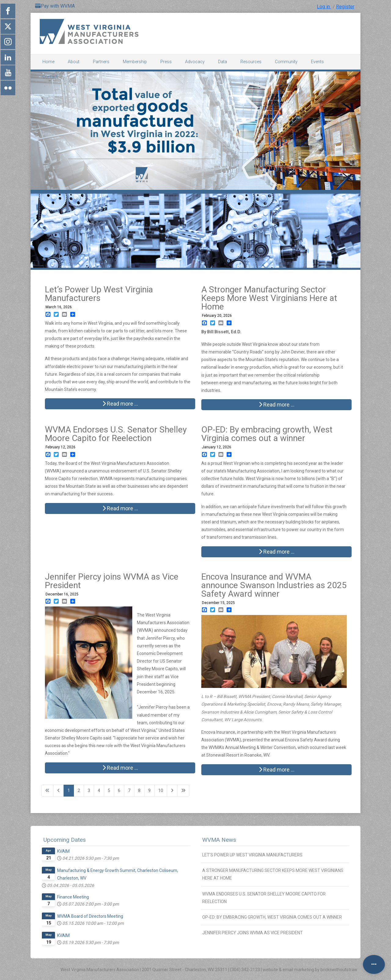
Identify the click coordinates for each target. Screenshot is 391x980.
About (74, 62)
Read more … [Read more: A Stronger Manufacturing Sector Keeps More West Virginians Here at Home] (277, 405)
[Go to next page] (172, 791)
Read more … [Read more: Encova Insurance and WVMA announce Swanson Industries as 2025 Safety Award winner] (277, 770)
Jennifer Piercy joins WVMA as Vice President (112, 581)
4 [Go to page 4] (99, 790)
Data (223, 62)
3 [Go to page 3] (89, 790)
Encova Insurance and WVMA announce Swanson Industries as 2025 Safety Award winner (274, 585)
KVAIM (63, 851)
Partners (101, 62)
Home (48, 62)
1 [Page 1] (69, 790)
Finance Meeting (73, 897)
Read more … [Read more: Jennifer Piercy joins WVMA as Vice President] (120, 768)
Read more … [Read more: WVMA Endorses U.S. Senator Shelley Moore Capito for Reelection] (120, 508)
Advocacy (195, 62)
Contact (50, 77)
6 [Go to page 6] (119, 790)
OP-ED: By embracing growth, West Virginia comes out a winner (267, 434)
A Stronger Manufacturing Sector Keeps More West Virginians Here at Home (269, 298)
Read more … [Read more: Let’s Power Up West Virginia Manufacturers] (120, 404)
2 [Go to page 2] (79, 790)
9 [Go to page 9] (149, 790)
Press (166, 62)
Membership (135, 62)
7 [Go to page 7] (129, 790)
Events (317, 62)
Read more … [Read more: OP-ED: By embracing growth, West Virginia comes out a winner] (277, 552)
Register (345, 7)
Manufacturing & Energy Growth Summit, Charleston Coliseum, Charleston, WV (118, 874)
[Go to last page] (183, 791)
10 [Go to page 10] (161, 790)
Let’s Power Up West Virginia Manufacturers (99, 294)
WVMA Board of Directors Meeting (90, 916)
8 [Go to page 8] (139, 790)
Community (286, 62)
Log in (324, 7)
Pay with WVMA (55, 6)
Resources (251, 62)
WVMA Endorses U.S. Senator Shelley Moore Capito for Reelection (116, 434)
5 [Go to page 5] (109, 790)
